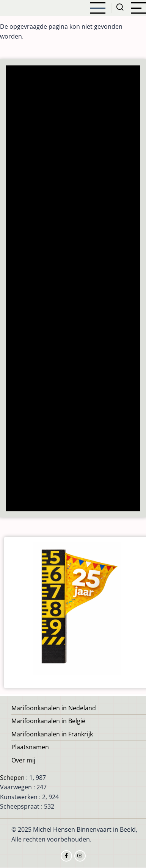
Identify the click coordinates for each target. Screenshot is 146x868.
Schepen (12, 778)
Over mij (23, 760)
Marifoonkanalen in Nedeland (54, 708)
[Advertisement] (73, 289)
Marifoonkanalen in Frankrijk (52, 734)
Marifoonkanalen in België (48, 721)
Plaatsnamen (30, 747)
